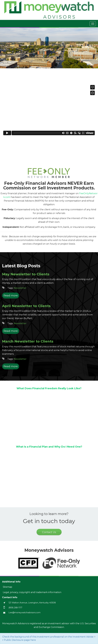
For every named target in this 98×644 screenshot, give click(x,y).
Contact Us (49, 532)
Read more (11, 296)
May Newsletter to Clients (26, 274)
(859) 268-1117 (15, 608)
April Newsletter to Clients (26, 306)
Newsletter (20, 288)
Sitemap (8, 587)
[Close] (95, 637)
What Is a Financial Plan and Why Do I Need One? (49, 447)
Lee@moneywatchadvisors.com (25, 613)
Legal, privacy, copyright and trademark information (32, 592)
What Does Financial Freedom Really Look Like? (49, 388)
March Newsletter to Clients (28, 341)
